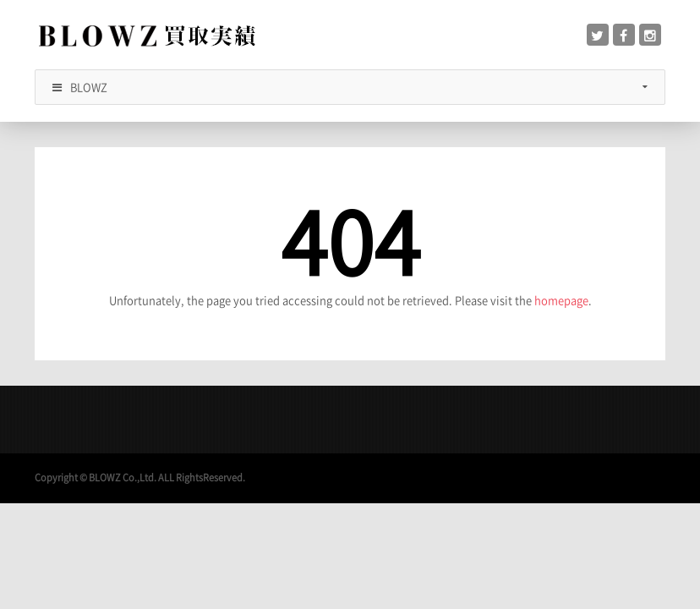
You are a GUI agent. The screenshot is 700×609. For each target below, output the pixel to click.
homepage (561, 300)
